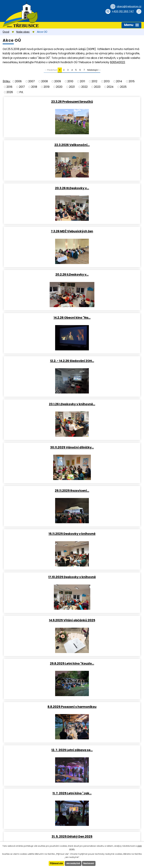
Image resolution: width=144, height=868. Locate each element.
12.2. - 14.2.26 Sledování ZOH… (37, 231)
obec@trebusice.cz (128, 6)
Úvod (6, 32)
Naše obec (23, 32)
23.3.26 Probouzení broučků (37, 102)
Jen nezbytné (73, 863)
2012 (94, 81)
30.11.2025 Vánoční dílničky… (37, 274)
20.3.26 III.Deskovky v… (37, 145)
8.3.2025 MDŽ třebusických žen (37, 577)
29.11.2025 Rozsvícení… (107, 274)
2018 (34, 87)
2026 (10, 92)
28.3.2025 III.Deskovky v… (37, 534)
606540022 (117, 62)
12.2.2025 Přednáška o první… (107, 620)
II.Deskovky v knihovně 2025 (37, 620)
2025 (123, 87)
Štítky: (7, 81)
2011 (82, 81)
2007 (31, 81)
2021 (72, 87)
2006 (18, 81)
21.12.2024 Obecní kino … (37, 707)
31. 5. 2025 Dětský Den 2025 (107, 447)
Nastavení (89, 863)
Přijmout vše (56, 863)
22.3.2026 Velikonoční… (107, 102)
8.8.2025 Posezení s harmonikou (37, 404)
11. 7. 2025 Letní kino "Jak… (37, 447)
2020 (59, 87)
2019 (47, 87)
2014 (119, 81)
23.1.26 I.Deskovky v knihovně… (107, 231)
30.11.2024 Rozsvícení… (107, 707)
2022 (84, 87)
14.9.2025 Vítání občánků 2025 (37, 361)
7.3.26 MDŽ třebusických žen (107, 145)
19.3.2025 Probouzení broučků (107, 534)
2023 (97, 87)
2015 (132, 81)
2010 (70, 81)
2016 (9, 87)
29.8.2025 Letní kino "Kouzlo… (107, 361)
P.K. (22, 92)
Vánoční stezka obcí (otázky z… (107, 664)
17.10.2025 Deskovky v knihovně (107, 318)
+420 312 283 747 (122, 11)
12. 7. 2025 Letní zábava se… (107, 404)
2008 (45, 81)
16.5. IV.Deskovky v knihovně (37, 491)
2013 (107, 81)
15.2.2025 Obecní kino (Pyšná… (107, 577)
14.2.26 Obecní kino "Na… (107, 188)
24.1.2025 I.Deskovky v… (37, 664)
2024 (110, 87)
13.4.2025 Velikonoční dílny (107, 491)
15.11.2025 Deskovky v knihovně (37, 318)
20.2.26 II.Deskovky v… (37, 188)
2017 (22, 87)
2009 (58, 81)
